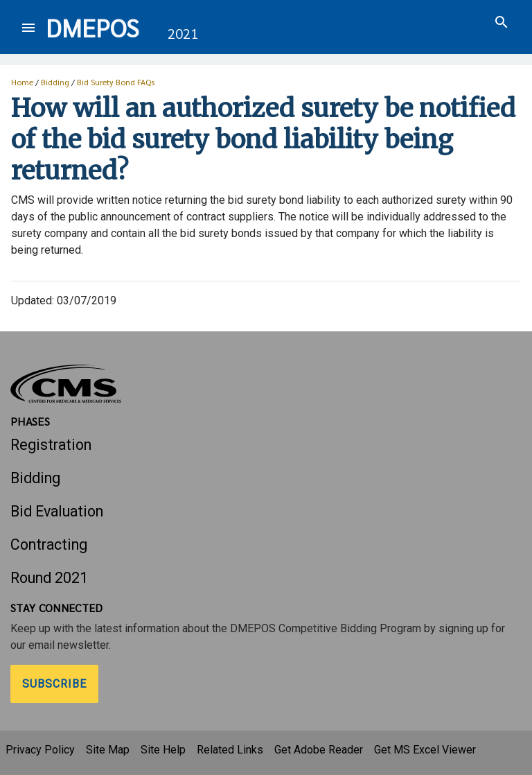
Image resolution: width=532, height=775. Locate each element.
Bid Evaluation (57, 511)
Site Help (163, 750)
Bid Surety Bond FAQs (116, 82)
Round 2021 (49, 578)
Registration (51, 445)
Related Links (230, 750)
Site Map (108, 750)
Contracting (49, 545)
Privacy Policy (40, 750)
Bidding (55, 82)
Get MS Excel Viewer (425, 750)
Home (22, 82)
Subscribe (54, 684)
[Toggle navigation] (28, 27)
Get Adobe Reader (319, 750)
